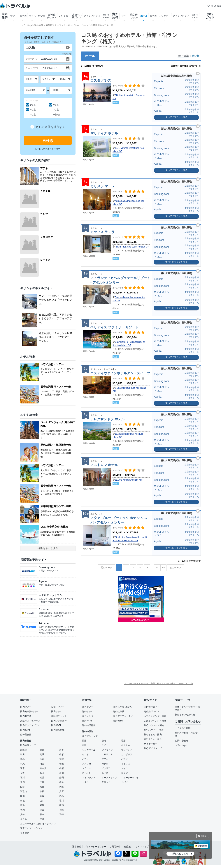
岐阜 (62, 782)
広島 (62, 796)
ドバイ (124, 782)
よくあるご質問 (183, 728)
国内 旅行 (5, 16)
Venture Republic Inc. (113, 860)
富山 (62, 773)
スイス (105, 773)
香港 (123, 741)
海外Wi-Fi (87, 721)
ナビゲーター (151, 744)
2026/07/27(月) (51, 68)
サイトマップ (142, 847)
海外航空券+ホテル (123, 707)
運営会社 (77, 847)
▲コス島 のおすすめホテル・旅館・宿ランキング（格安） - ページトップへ (159, 683)
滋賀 (22, 787)
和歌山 (24, 791)
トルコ (85, 782)
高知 (62, 805)
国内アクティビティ (30, 725)
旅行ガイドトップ (153, 748)
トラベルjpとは (182, 745)
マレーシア (127, 750)
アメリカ (87, 764)
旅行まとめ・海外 (153, 739)
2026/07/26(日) (49, 59)
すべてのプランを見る (176, 117)
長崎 (62, 810)
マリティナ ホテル (104, 133)
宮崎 (62, 814)
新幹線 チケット (52, 16)
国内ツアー (26, 707)
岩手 (62, 750)
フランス (87, 768)
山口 (42, 801)
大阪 (62, 787)
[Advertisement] (141, 652)
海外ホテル (88, 711)
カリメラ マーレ (102, 186)
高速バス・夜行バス (30, 721)
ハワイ (85, 759)
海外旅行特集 (89, 725)
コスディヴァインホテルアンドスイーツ (120, 373)
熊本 (42, 814)
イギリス (126, 764)
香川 (62, 801)
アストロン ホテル (104, 465)
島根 (22, 801)
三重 (42, 782)
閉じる (204, 836)
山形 (62, 754)
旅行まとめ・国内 (153, 735)
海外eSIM (118, 721)
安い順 (196, 56)
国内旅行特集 (58, 730)
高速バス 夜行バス (77, 16)
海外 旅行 (115, 16)
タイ (104, 745)
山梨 (62, 768)
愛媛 (42, 805)
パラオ (124, 759)
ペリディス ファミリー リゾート (115, 327)
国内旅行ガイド (152, 707)
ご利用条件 (115, 847)
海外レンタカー (90, 716)
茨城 (62, 759)
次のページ (175, 568)
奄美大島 (25, 833)
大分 (22, 814)
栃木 (42, 759)
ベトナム (126, 745)
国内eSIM (25, 730)
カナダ (105, 764)
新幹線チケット (59, 716)
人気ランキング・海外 (155, 721)
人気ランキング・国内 (155, 716)
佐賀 (42, 810)
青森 (42, 750)
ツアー (14, 16)
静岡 (62, 778)
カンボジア (127, 754)
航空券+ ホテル (134, 16)
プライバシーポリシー (95, 847)
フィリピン (107, 750)
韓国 (84, 741)
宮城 (42, 754)
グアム (105, 759)
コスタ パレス (101, 80)
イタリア (106, 768)
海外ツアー (88, 707)
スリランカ (107, 754)
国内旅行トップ (28, 745)
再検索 (48, 141)
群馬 (22, 764)
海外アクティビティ (123, 716)
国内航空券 (26, 716)
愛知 (22, 782)
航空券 (23, 16)
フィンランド (89, 778)
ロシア (124, 773)
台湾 (104, 741)
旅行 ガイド (210, 16)
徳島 (22, 805)
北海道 (24, 750)
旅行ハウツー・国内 (154, 725)
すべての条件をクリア (48, 149)
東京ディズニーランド (31, 828)
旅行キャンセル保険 (185, 715)
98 (163, 568)
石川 (22, 778)
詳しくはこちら (180, 854)
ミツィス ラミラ (102, 232)
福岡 (22, 810)
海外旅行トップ (90, 736)
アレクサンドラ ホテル (107, 419)
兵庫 (62, 791)
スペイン (87, 773)
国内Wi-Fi (56, 725)
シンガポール (89, 750)
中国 (84, 745)
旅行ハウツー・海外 (154, 730)
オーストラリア (109, 778)
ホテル (32, 16)
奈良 (42, 791)
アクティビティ (92, 16)
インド (85, 754)
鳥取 (42, 796)
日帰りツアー (58, 707)
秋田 (22, 754)
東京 (22, 768)
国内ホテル (57, 711)
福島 (22, 759)
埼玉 (42, 764)
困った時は (214, 6)
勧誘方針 (128, 847)
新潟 (42, 773)
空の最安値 (26, 735)
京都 (42, 787)
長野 (22, 773)
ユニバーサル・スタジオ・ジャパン (38, 824)
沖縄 (42, 819)
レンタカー (64, 16)
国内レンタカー (59, 721)
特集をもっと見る (48, 548)
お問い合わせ (182, 741)
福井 (42, 778)
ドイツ (124, 768)
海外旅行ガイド (152, 711)
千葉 (62, 764)
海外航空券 (119, 711)
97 (157, 568)
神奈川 (43, 768)
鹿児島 (24, 819)
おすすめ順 (183, 56)
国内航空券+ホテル (30, 711)
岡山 (22, 796)
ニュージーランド (130, 778)
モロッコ (106, 782)
